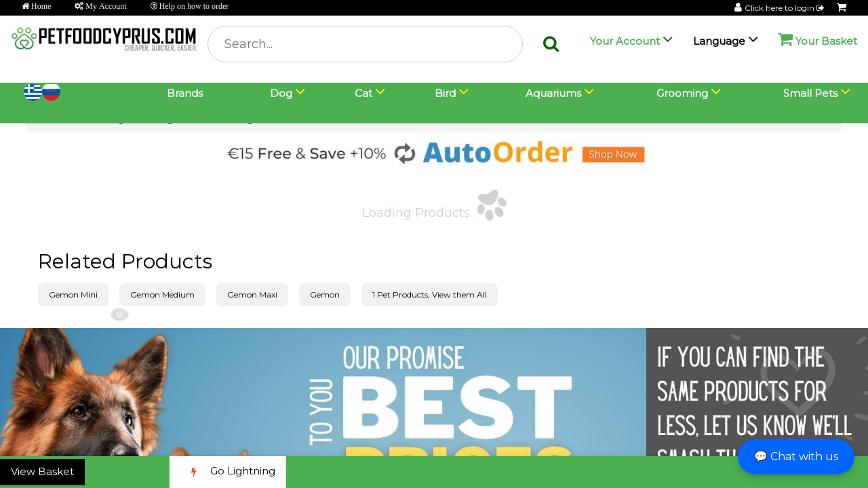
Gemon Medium (162, 294)
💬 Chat (796, 456)
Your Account (625, 41)
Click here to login (785, 8)
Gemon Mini (73, 294)
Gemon (325, 294)
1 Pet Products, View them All (430, 294)
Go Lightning (228, 472)
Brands (185, 93)
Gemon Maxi (252, 294)
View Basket (42, 471)
